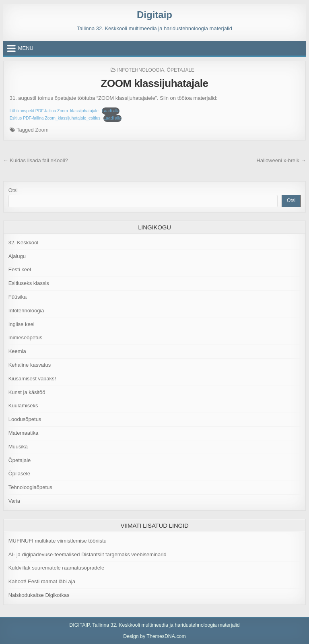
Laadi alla (111, 111)
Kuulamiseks (23, 406)
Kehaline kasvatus (30, 365)
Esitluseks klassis (29, 283)
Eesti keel (20, 269)
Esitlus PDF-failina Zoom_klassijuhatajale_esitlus (55, 118)
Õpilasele (19, 474)
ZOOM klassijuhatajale (155, 83)
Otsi (13, 190)
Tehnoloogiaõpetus (30, 487)
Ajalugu (17, 256)
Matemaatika (23, 433)
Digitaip (154, 15)
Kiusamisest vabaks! (32, 379)
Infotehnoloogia (141, 70)
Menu (26, 48)
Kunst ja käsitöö (27, 392)
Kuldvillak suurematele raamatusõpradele (56, 568)
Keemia (17, 351)
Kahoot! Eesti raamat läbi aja (42, 581)
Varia (14, 501)
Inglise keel (22, 324)
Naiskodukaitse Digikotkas (39, 595)
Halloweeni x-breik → (281, 160)
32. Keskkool (23, 243)
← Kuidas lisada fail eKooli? (36, 160)
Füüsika (18, 297)
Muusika (18, 447)
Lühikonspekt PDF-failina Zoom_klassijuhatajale (54, 111)
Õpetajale (181, 70)
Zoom (42, 130)
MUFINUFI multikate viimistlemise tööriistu (58, 541)
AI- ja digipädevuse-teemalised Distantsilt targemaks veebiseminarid (88, 554)
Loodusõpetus (25, 419)
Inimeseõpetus (26, 337)
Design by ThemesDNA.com (154, 636)
